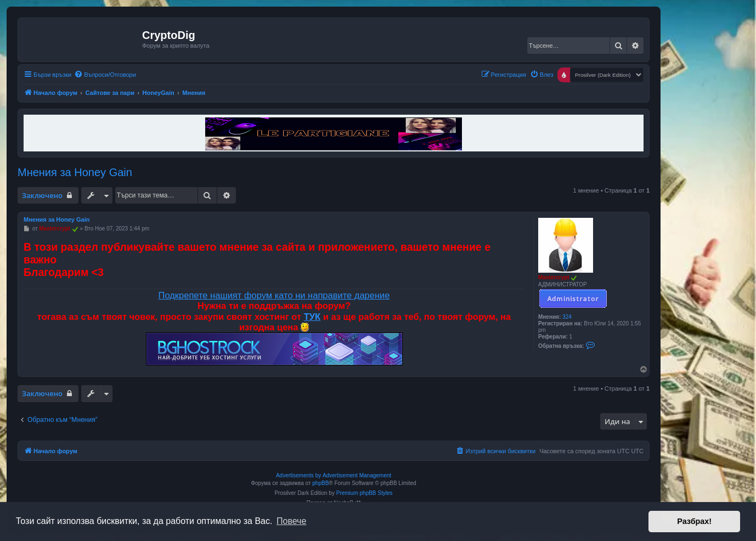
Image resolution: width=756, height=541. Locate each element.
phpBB (320, 483)
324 (567, 317)
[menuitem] (105, 75)
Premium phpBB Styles (365, 493)
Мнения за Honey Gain (75, 172)
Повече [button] (291, 521)
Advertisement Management (357, 475)
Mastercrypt (554, 277)
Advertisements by (298, 475)
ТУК (312, 317)
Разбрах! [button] (694, 521)
